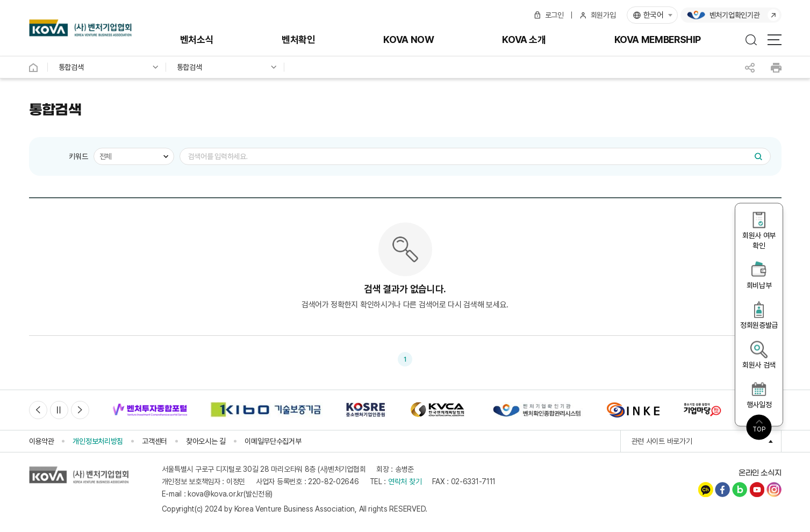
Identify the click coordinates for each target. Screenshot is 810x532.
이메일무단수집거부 (273, 441)
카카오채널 (706, 490)
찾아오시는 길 (206, 441)
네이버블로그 (740, 490)
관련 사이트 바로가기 (707, 442)
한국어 (654, 15)
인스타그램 (774, 490)
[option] (150, 411)
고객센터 (155, 441)
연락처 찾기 (405, 482)
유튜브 (757, 490)
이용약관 (42, 441)
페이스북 (722, 490)
